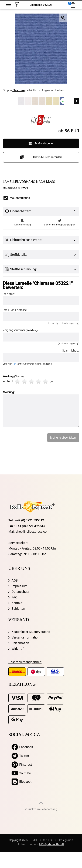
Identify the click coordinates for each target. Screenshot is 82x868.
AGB (15, 580)
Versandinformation (25, 637)
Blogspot (22, 782)
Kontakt (17, 603)
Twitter (20, 756)
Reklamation (20, 643)
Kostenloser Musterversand (31, 632)
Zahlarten (18, 609)
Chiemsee (18, 90)
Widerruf (18, 649)
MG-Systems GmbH (52, 844)
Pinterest (22, 765)
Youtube (21, 773)
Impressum (20, 586)
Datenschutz (20, 592)
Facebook (22, 747)
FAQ (14, 597)
